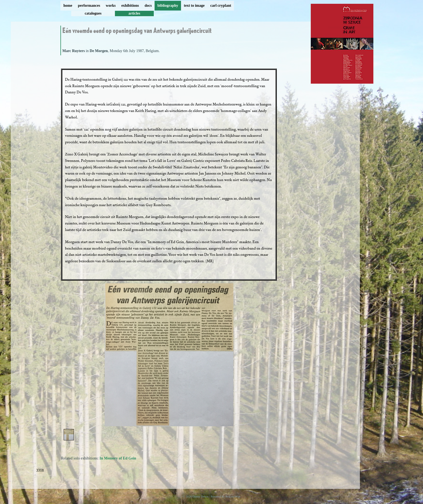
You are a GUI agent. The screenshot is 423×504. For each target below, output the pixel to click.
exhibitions (130, 6)
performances (89, 6)
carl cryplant (221, 6)
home (68, 6)
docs (148, 6)
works (111, 6)
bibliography (168, 6)
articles (134, 13)
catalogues (93, 13)
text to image (194, 6)
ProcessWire (233, 496)
